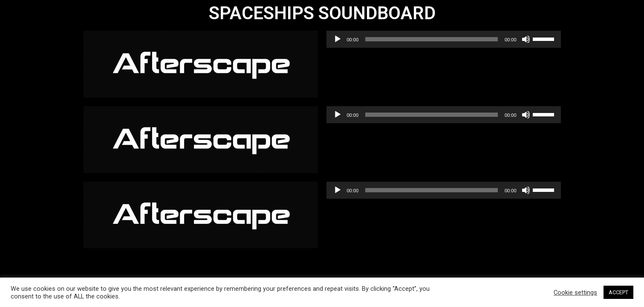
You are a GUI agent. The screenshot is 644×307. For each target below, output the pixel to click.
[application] (444, 39)
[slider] (432, 39)
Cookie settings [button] (575, 293)
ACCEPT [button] (618, 292)
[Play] (338, 39)
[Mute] (526, 39)
